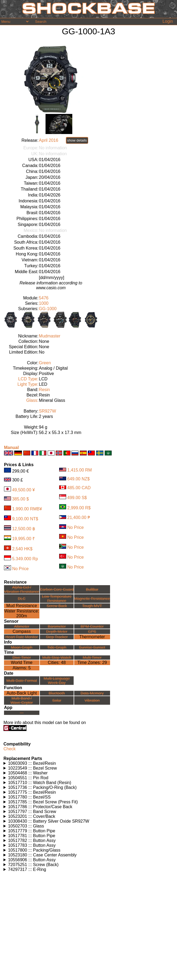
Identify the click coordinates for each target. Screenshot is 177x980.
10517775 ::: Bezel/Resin (32, 792)
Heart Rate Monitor (22, 637)
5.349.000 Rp (25, 559)
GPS (92, 632)
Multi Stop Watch (57, 658)
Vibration (92, 700)
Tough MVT (92, 606)
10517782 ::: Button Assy (32, 840)
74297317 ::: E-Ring (27, 869)
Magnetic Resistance (92, 599)
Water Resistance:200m (22, 613)
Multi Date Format (22, 681)
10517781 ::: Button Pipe (32, 836)
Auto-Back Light (22, 693)
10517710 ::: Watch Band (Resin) (40, 783)
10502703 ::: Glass (26, 826)
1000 (44, 303)
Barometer (57, 626)
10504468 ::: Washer (28, 773)
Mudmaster (50, 336)
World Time (22, 662)
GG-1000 (48, 309)
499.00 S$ (77, 498)
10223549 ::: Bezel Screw (32, 768)
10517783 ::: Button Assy (32, 845)
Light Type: (28, 384)
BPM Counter (92, 626)
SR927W (47, 411)
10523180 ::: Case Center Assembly (42, 855)
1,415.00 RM (80, 470)
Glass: (32, 400)
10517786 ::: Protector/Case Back (40, 807)
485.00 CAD (79, 488)
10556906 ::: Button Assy (32, 860)
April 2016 (48, 140)
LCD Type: (28, 379)
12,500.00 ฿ (24, 529)
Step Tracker (57, 637)
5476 (44, 298)
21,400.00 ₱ (79, 517)
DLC (22, 599)
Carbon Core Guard (57, 589)
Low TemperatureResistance (57, 599)
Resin (44, 390)
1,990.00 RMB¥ (27, 509)
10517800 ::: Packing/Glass (34, 850)
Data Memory (92, 693)
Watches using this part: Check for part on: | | (89, 763)
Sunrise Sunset (92, 647)
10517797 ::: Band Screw (32, 812)
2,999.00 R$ (79, 508)
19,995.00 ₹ (23, 539)
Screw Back (57, 606)
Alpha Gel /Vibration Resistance (22, 589)
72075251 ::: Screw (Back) (33, 865)
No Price (20, 569)
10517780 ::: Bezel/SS (29, 797)
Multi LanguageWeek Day (57, 681)
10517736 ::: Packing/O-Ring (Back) (42, 787)
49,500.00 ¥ (23, 490)
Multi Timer (92, 658)
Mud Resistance (22, 606)
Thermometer (92, 637)
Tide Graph (57, 647)
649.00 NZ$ (78, 479)
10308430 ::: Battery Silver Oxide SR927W (49, 821)
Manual (11, 448)
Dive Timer (22, 658)
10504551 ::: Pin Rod (28, 778)
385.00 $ (20, 499)
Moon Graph (22, 647)
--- (22, 713)
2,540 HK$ (22, 549)
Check (10, 749)
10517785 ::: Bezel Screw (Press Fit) (43, 802)
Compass (22, 631)
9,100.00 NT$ (25, 519)
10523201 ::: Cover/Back (32, 816)
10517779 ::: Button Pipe (32, 831)
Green (45, 363)
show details (77, 140)
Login (168, 21)
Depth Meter (57, 632)
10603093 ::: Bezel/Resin (32, 763)
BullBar (92, 589)
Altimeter (22, 626)
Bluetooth (57, 693)
